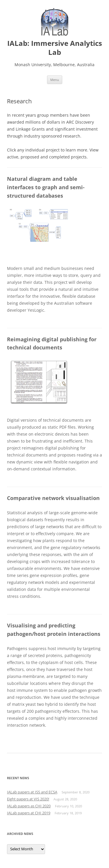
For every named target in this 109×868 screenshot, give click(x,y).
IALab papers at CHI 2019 (29, 813)
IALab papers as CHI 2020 (29, 806)
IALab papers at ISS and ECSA (32, 792)
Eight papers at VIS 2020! (28, 799)
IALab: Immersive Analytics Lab (55, 48)
